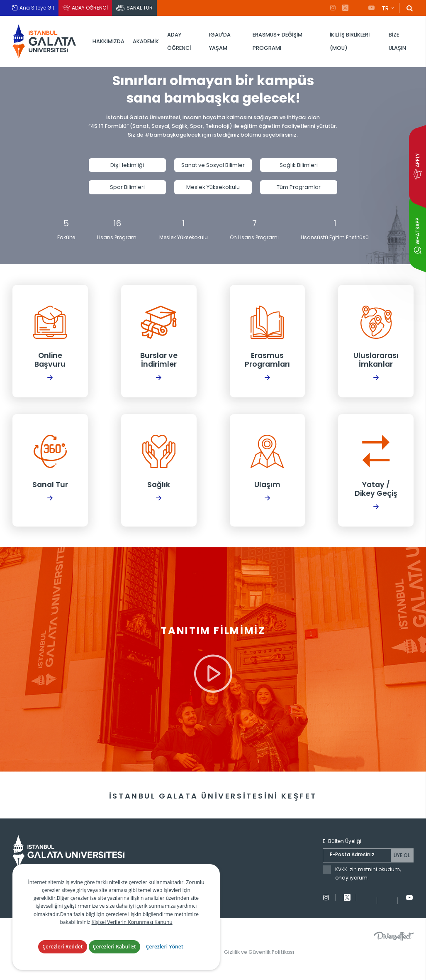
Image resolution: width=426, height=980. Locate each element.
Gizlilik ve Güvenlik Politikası (259, 967)
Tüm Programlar (299, 190)
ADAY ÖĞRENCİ (90, 8)
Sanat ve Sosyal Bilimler (213, 168)
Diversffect (394, 951)
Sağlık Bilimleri (299, 168)
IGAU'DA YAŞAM (220, 41)
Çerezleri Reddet (63, 947)
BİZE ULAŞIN (397, 41)
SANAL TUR (140, 8)
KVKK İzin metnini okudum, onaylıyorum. (368, 889)
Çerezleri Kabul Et (114, 947)
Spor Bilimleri (127, 190)
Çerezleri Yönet (165, 947)
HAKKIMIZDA (108, 41)
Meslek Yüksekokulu (213, 190)
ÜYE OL (402, 871)
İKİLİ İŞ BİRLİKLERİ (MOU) (350, 41)
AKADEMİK (146, 41)
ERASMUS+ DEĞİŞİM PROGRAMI (278, 41)
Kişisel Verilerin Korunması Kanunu (132, 922)
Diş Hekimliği (127, 168)
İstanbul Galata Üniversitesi (46, 41)
